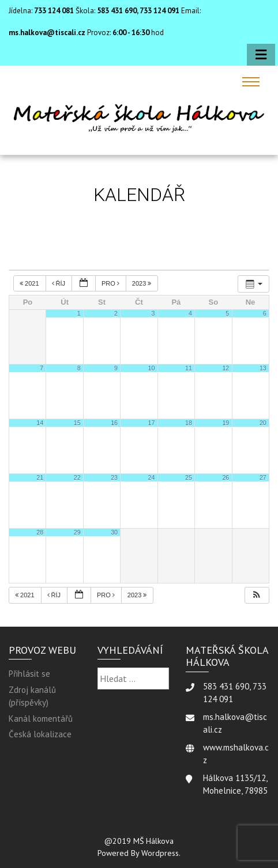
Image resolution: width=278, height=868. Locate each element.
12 (226, 368)
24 (152, 477)
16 (114, 423)
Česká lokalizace (40, 734)
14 (40, 423)
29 (77, 532)
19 (226, 423)
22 (77, 477)
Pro (111, 283)
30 (114, 532)
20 (263, 423)
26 (226, 477)
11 (189, 368)
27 (263, 477)
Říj (60, 283)
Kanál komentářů (41, 719)
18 (189, 423)
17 (152, 423)
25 (189, 477)
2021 (30, 283)
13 (263, 368)
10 (152, 368)
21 (40, 477)
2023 (143, 283)
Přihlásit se (29, 674)
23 (114, 477)
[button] (257, 595)
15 (77, 423)
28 (40, 532)
